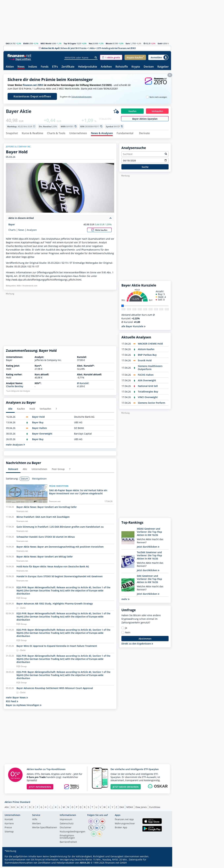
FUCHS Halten (146, 376)
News (21, 67)
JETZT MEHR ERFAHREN (126, 788)
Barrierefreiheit (68, 843)
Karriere (9, 825)
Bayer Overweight (42, 435)
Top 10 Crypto (70, 43)
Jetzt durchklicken (148, 548)
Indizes (33, 67)
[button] (111, 57)
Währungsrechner (125, 825)
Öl (144, 43)
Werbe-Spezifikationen (45, 829)
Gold (160, 43)
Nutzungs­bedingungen (72, 833)
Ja (126, 629)
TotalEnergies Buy (148, 393)
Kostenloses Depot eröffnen (32, 96)
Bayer (12, 226)
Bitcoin (109, 43)
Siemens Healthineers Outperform (150, 369)
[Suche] (96, 58)
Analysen (32, 231)
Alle (7, 808)
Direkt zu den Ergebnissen (137, 645)
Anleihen (106, 67)
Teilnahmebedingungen (81, 97)
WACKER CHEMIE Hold (150, 345)
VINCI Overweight (148, 399)
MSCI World (46, 43)
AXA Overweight (147, 382)
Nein (128, 634)
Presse (8, 829)
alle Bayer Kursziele (133, 328)
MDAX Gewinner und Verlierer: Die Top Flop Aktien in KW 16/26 (149, 533)
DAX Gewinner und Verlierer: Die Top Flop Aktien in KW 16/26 (149, 580)
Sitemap (9, 833)
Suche (145, 168)
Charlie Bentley (15, 388)
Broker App (121, 829)
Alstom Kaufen (146, 351)
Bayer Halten (40, 429)
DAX (8, 43)
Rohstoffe (122, 67)
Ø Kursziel (83, 385)
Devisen (149, 67)
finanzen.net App (124, 821)
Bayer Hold (38, 418)
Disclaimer (66, 829)
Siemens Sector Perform (152, 404)
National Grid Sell (148, 387)
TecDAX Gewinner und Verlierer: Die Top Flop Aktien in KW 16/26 (149, 557)
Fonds (45, 67)
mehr (125, 601)
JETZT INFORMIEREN (40, 788)
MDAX (130, 808)
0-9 (13, 808)
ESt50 (26, 43)
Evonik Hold (145, 362)
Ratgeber (163, 67)
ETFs (55, 67)
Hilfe (35, 821)
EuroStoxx (155, 808)
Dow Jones (141, 808)
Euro (128, 43)
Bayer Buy (38, 424)
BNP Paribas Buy (147, 356)
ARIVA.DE (85, 864)
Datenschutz (67, 825)
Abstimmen (145, 640)
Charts (12, 231)
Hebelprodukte (88, 67)
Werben (37, 825)
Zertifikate (68, 67)
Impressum (66, 821)
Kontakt (9, 821)
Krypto (136, 67)
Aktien (10, 67)
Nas (90, 43)
